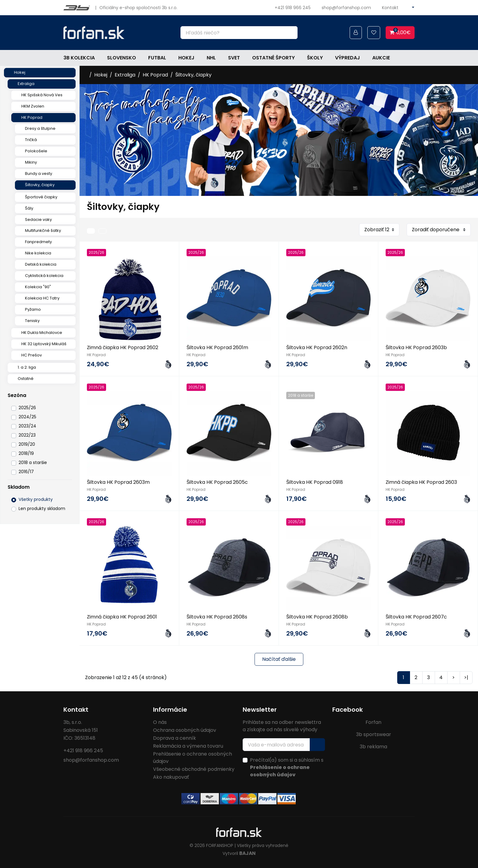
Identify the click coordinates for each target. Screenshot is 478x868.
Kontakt (390, 8)
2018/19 (26, 453)
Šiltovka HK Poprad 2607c (416, 617)
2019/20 (27, 444)
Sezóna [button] (17, 395)
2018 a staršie (33, 462)
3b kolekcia (79, 58)
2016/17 (26, 472)
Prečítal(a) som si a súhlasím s (287, 767)
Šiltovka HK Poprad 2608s (217, 617)
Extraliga (26, 84)
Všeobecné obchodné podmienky (194, 769)
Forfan (373, 722)
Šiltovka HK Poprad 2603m (118, 482)
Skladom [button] (19, 487)
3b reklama (373, 747)
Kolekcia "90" (38, 287)
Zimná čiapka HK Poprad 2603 (421, 482)
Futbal (157, 58)
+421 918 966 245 (293, 8)
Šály (29, 208)
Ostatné (26, 379)
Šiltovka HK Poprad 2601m (217, 347)
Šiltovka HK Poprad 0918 (315, 482)
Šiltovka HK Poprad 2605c (217, 482)
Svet (234, 58)
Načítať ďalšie (279, 659)
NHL (211, 58)
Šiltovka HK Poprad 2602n (317, 347)
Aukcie (381, 58)
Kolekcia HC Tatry (42, 298)
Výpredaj (348, 58)
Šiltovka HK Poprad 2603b (416, 347)
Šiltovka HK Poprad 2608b (317, 617)
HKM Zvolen (33, 106)
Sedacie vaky (38, 220)
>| (466, 677)
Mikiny (31, 162)
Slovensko (121, 58)
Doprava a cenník (175, 738)
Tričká (31, 140)
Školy (315, 58)
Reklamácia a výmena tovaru (188, 746)
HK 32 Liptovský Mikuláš (44, 344)
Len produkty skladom (42, 508)
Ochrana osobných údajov (185, 730)
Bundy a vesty (39, 174)
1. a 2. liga (27, 367)
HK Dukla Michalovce (42, 333)
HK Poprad (32, 117)
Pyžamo (33, 309)
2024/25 (27, 417)
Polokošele (36, 151)
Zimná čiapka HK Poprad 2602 (123, 347)
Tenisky (32, 321)
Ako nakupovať (171, 777)
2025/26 (27, 408)
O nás (160, 722)
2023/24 (27, 426)
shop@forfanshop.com (346, 8)
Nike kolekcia (38, 253)
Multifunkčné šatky (43, 230)
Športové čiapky (41, 197)
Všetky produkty (36, 499)
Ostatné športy (273, 58)
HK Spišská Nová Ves (42, 95)
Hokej (186, 58)
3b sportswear (374, 734)
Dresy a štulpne (40, 128)
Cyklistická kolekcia (44, 276)
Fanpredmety (38, 242)
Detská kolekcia (41, 264)
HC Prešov (32, 355)
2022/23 (27, 435)
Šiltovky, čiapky (40, 185)
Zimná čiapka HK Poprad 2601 (122, 617)
